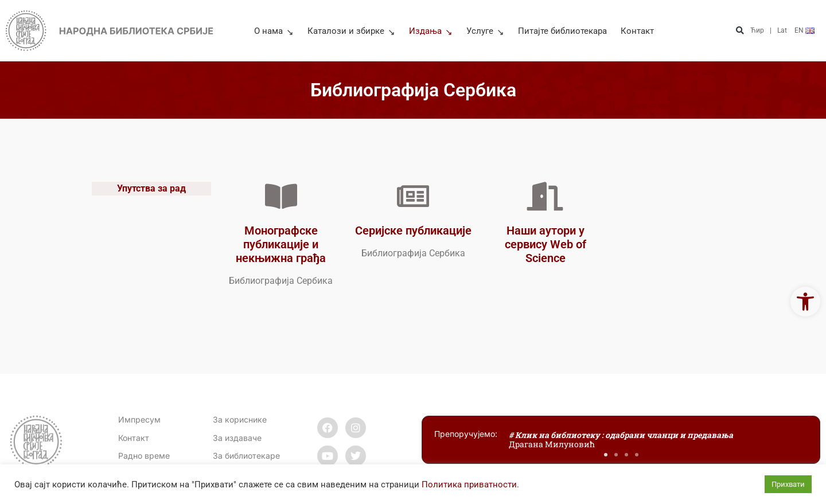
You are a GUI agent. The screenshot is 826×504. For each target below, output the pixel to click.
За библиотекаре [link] (246, 456)
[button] (740, 31)
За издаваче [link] (237, 438)
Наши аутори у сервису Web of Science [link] (546, 244)
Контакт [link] (637, 31)
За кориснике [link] (240, 419)
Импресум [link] (139, 419)
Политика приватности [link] (469, 485)
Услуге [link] (485, 31)
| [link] (771, 30)
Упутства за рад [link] (151, 189)
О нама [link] (274, 31)
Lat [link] (782, 30)
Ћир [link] (757, 30)
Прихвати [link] (788, 484)
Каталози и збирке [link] (351, 31)
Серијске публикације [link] (413, 230)
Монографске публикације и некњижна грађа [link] (281, 244)
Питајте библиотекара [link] (562, 31)
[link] (805, 302)
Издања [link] (431, 31)
